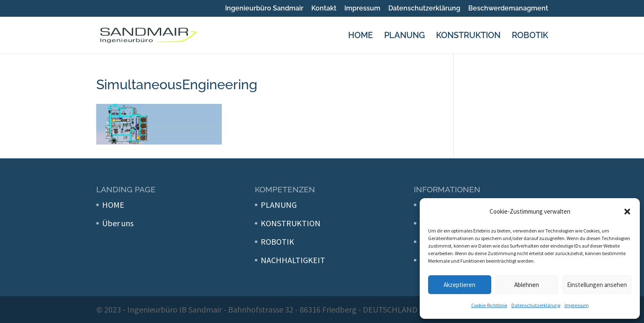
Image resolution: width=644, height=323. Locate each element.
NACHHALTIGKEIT (293, 260)
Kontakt (324, 9)
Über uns (118, 223)
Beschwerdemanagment (508, 9)
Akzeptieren (459, 285)
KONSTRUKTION (468, 36)
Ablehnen (527, 285)
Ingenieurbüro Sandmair (264, 9)
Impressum (577, 305)
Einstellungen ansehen (597, 285)
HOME (360, 36)
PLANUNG (404, 36)
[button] (627, 212)
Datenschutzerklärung (536, 305)
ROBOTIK (530, 36)
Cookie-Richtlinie (489, 305)
